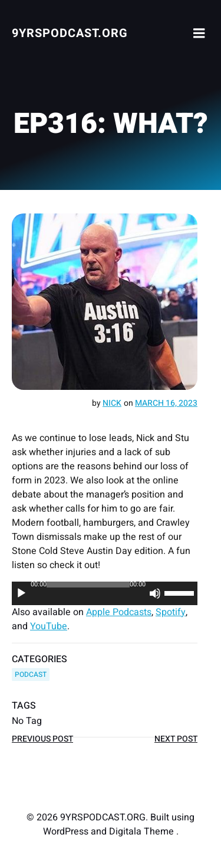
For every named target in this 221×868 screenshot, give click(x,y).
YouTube (49, 626)
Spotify (171, 612)
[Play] (21, 593)
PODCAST (31, 675)
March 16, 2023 (166, 403)
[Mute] (155, 593)
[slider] (88, 585)
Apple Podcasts (119, 612)
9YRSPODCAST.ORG (70, 33)
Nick (112, 403)
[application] (105, 593)
